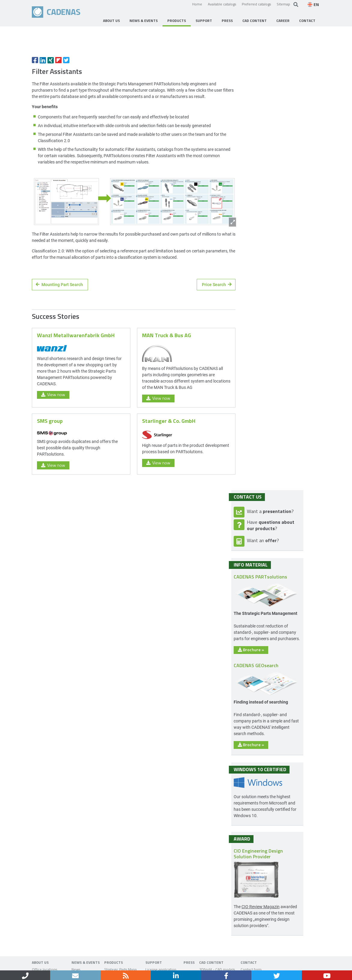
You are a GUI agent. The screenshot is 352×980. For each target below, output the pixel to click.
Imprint (78, 964)
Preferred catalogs (256, 4)
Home (197, 4)
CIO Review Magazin (277, 844)
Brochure (268, 586)
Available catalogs (222, 4)
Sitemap (283, 4)
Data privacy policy (109, 964)
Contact (57, 964)
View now (53, 447)
